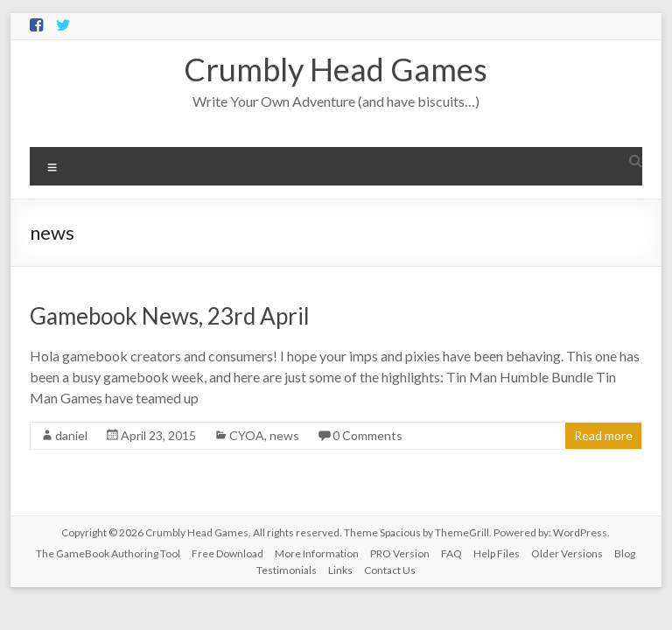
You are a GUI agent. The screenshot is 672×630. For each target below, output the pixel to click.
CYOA (247, 435)
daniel (71, 435)
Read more (603, 435)
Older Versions (567, 553)
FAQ (451, 553)
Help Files (497, 553)
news (284, 435)
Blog (625, 553)
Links (340, 570)
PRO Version (400, 553)
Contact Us (390, 570)
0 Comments (367, 435)
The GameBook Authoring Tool (108, 553)
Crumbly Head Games (336, 69)
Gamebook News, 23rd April (170, 316)
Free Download (227, 553)
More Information (317, 553)
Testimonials (287, 570)
